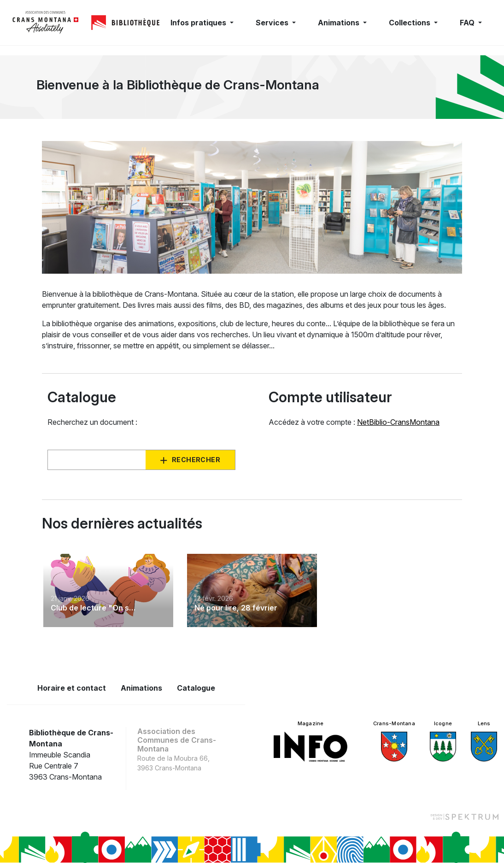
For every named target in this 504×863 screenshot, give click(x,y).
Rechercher (196, 460)
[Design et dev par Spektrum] (464, 816)
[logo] (46, 23)
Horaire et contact (72, 688)
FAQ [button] (468, 23)
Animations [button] (340, 23)
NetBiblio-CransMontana (398, 422)
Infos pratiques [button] (199, 23)
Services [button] (273, 23)
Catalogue (196, 688)
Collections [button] (410, 23)
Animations (141, 688)
